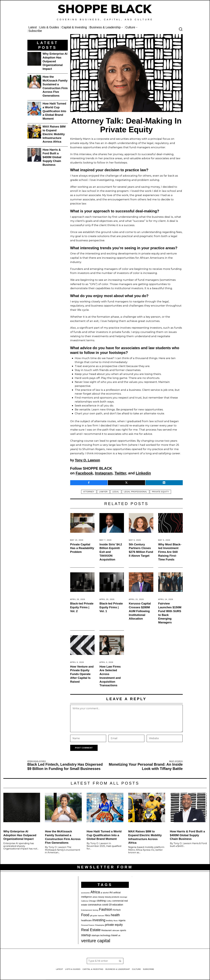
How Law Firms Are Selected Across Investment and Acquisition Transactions (110, 676)
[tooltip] (89, 483)
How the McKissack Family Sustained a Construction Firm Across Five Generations (55, 86)
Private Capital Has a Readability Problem (82, 548)
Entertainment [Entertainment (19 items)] (87, 910)
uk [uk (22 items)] (119, 935)
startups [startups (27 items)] (96, 935)
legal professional (136, 492)
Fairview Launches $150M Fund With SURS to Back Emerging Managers (170, 613)
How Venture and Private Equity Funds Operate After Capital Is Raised (82, 674)
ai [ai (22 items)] (101, 893)
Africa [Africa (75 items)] (95, 892)
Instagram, (104, 473)
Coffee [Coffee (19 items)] (109, 901)
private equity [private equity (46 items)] (114, 925)
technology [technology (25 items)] (106, 935)
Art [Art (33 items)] (111, 892)
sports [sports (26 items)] (123, 930)
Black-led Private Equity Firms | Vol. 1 (111, 607)
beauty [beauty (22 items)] (101, 897)
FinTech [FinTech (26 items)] (117, 910)
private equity (161, 492)
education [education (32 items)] (118, 905)
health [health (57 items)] (115, 915)
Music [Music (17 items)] (116, 921)
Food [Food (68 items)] (85, 915)
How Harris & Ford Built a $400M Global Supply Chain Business (52, 157)
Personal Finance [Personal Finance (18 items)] (88, 925)
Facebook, (85, 473)
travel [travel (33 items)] (114, 935)
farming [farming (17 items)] (95, 910)
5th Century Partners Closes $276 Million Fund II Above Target (141, 550)
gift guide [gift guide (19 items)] (94, 916)
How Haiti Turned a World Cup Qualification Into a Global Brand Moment (54, 111)
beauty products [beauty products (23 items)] (112, 897)
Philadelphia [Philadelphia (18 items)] (100, 925)
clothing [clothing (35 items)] (101, 901)
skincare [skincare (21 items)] (116, 930)
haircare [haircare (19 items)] (101, 916)
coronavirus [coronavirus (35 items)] (95, 905)
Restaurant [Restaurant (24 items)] (106, 930)
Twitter (120, 473)
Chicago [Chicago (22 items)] (92, 901)
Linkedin (143, 473)
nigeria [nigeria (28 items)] (122, 920)
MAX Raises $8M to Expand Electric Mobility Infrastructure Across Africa (54, 134)
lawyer (103, 492)
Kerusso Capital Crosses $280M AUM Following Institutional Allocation (140, 611)
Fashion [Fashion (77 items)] (106, 909)
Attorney (88, 492)
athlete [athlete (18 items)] (95, 897)
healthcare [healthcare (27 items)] (86, 920)
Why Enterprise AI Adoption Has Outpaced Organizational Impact (55, 61)
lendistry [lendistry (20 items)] (109, 921)
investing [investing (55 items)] (99, 920)
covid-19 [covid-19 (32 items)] (107, 905)
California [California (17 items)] (85, 901)
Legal (116, 492)
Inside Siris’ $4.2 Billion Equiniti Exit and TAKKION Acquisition (111, 552)
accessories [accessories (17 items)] (85, 893)
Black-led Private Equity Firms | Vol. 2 (82, 607)
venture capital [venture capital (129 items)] (96, 941)
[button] (120, 961)
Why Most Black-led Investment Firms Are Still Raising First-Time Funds (170, 552)
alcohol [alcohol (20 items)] (106, 893)
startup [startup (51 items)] (86, 935)
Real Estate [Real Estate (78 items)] (91, 930)
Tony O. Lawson (87, 460)
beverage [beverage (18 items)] (124, 897)
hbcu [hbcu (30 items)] (108, 915)
